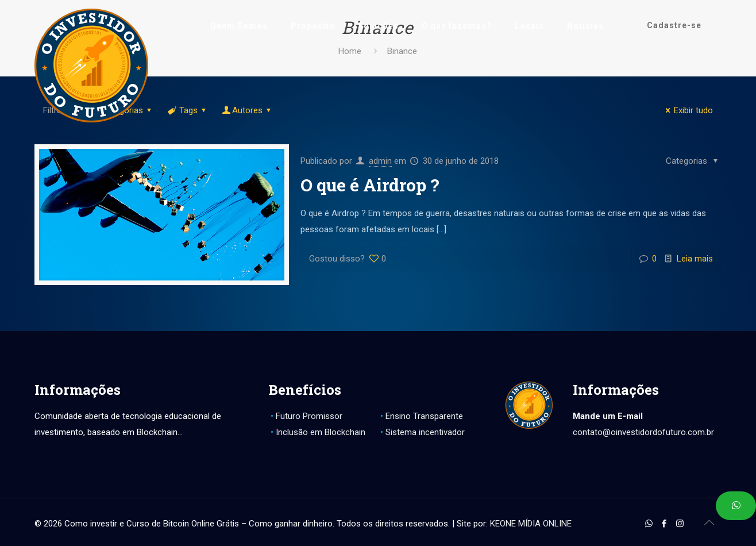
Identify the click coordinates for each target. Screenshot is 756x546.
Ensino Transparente (424, 416)
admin (380, 161)
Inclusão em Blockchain (321, 432)
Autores (247, 110)
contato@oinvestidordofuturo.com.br (643, 432)
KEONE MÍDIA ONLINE (531, 524)
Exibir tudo (687, 110)
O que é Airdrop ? (370, 185)
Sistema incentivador (425, 432)
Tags (188, 110)
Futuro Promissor (309, 416)
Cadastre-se (674, 25)
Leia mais (695, 259)
